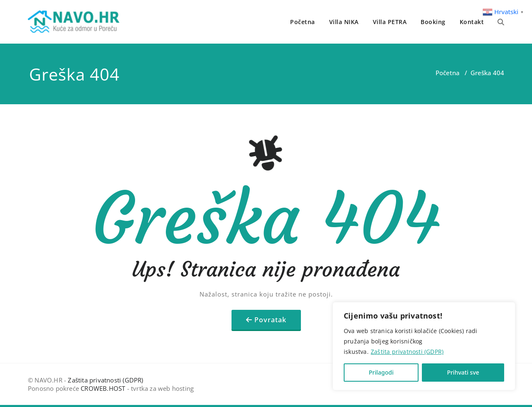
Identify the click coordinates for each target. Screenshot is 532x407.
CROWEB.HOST (103, 388)
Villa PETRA (390, 22)
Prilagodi (381, 372)
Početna (303, 22)
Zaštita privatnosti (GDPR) (407, 352)
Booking (433, 22)
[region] (424, 346)
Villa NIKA (344, 22)
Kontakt (472, 22)
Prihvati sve (463, 372)
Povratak (270, 320)
